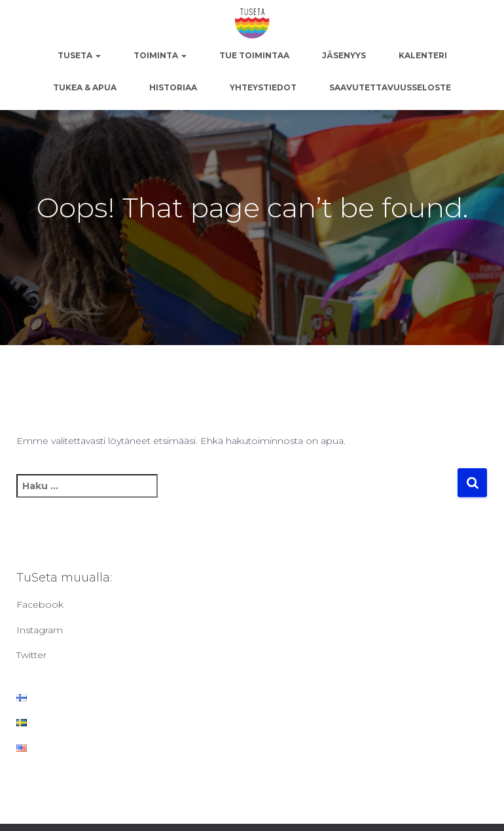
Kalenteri (423, 55)
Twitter (31, 655)
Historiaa (173, 87)
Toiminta (160, 55)
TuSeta (79, 55)
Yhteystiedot (263, 87)
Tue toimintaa (254, 55)
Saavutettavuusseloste (390, 87)
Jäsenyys (344, 55)
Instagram (40, 630)
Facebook (40, 604)
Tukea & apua (85, 87)
